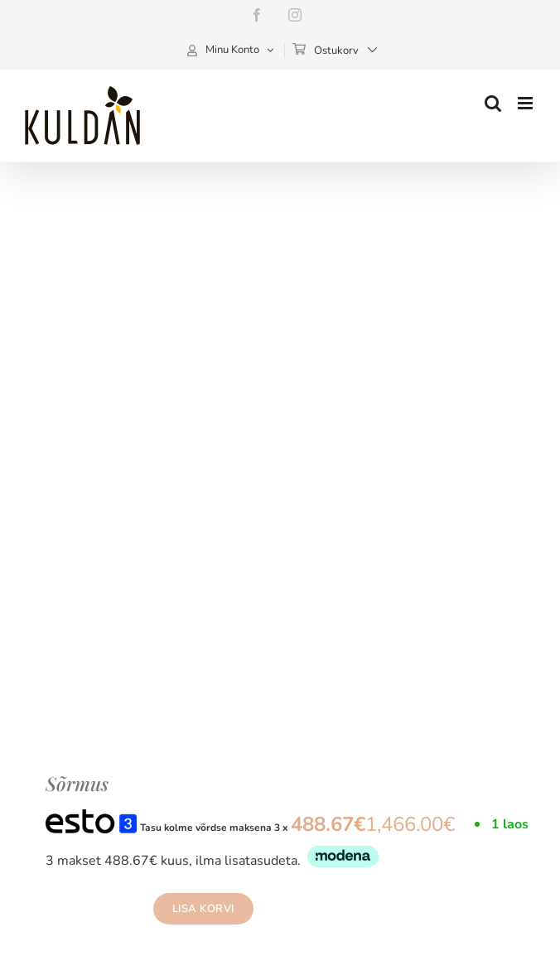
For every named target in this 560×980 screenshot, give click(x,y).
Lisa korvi (203, 909)
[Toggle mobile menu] (526, 103)
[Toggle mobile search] (493, 103)
